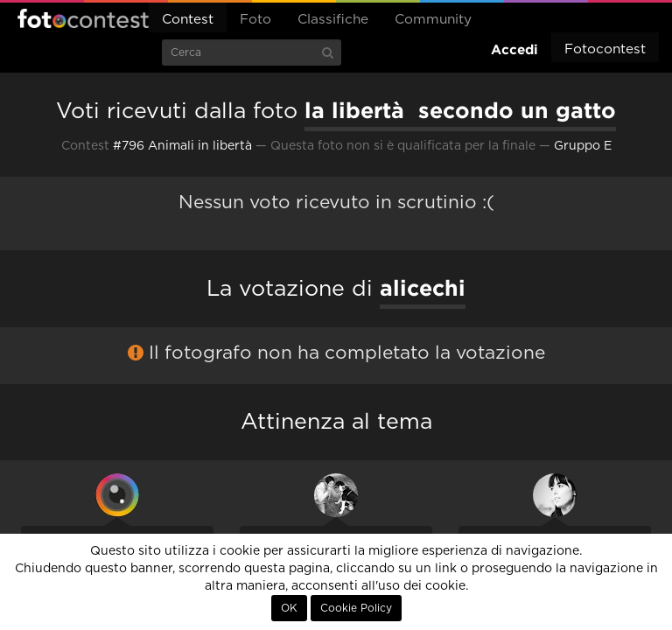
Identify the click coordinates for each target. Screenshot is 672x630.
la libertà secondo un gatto (460, 110)
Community (433, 20)
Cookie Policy (356, 608)
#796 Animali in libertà (182, 146)
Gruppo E (583, 146)
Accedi (514, 49)
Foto (255, 20)
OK (289, 608)
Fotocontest (83, 18)
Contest (188, 20)
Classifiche (333, 20)
